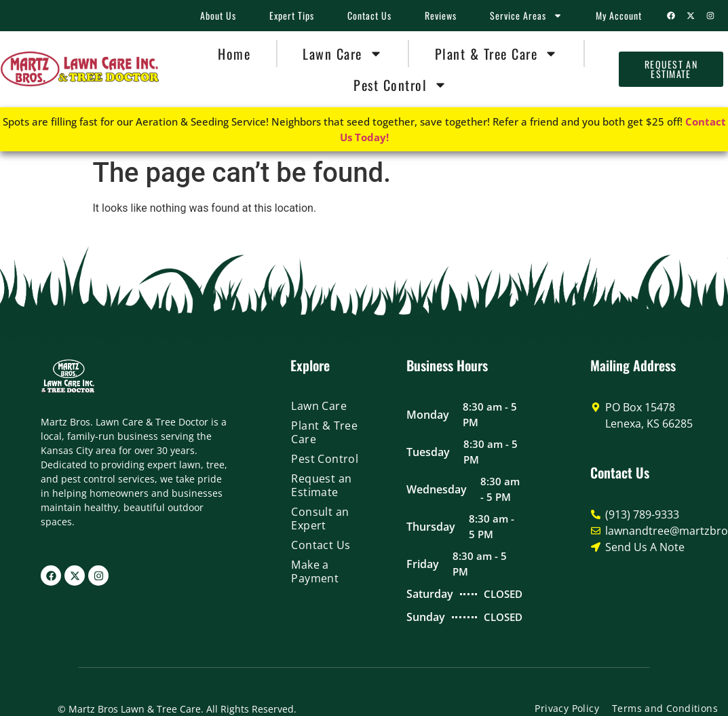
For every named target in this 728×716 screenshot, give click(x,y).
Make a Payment (315, 571)
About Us (218, 15)
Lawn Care (343, 54)
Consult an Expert (320, 519)
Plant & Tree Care (497, 54)
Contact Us (369, 15)
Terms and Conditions (665, 708)
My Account (619, 15)
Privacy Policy (567, 708)
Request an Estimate (321, 485)
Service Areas (526, 16)
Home (234, 54)
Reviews (441, 15)
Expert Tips (292, 15)
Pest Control (400, 85)
